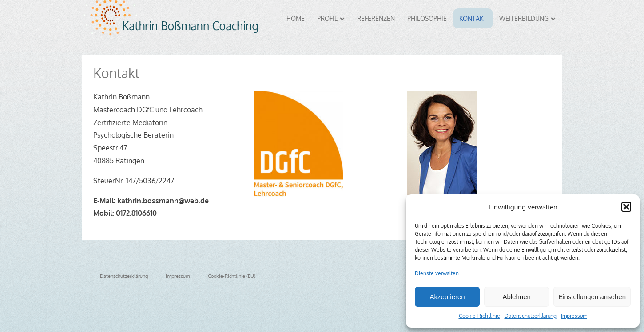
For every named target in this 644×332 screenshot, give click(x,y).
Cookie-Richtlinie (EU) (232, 276)
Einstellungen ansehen (592, 297)
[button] (626, 207)
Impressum (574, 316)
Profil (331, 18)
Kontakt (473, 18)
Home (296, 18)
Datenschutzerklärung (531, 316)
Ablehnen (516, 297)
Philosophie (427, 18)
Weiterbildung (527, 18)
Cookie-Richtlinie (479, 316)
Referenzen (376, 18)
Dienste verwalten (437, 273)
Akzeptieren (447, 297)
